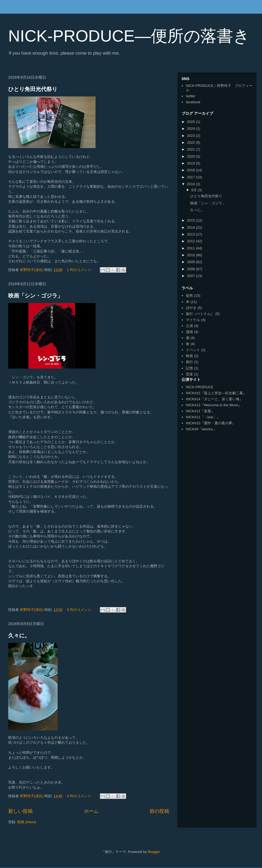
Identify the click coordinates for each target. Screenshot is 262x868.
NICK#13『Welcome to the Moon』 (214, 405)
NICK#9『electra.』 (201, 429)
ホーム (91, 811)
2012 (191, 241)
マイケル (193, 320)
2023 (191, 136)
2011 (191, 248)
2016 (191, 184)
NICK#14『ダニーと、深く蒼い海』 (214, 399)
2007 (191, 276)
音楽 (189, 374)
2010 (191, 255)
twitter (191, 96)
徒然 (189, 295)
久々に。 (19, 635)
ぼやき (191, 308)
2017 (191, 177)
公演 (189, 326)
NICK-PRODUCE (200, 387)
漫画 (189, 332)
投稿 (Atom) (27, 822)
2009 (191, 262)
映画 (189, 356)
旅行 (189, 362)
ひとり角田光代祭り (33, 89)
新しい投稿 (20, 811)
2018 (191, 170)
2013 (191, 234)
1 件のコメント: (80, 270)
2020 (191, 156)
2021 (191, 149)
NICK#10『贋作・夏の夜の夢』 (211, 423)
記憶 (189, 368)
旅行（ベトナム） (200, 314)
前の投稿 (159, 811)
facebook (193, 102)
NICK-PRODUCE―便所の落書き (129, 36)
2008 (191, 269)
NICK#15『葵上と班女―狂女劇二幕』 (216, 393)
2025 (191, 122)
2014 (191, 227)
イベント (193, 350)
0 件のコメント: (80, 610)
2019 (191, 163)
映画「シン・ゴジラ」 (35, 296)
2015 (191, 220)
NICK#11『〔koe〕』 (203, 417)
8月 (195, 190)
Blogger (154, 852)
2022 (191, 142)
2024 (191, 129)
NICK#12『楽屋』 (200, 411)
